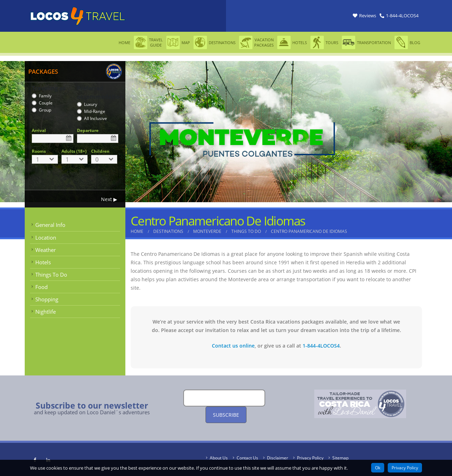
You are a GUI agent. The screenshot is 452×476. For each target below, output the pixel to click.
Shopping (47, 299)
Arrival (39, 130)
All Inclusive (96, 118)
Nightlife (46, 312)
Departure (88, 130)
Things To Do (51, 275)
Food (41, 287)
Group (45, 110)
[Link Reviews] (364, 16)
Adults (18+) (74, 151)
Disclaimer (278, 458)
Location (46, 237)
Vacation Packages (256, 43)
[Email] (224, 398)
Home (124, 43)
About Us (219, 458)
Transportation (366, 43)
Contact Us (247, 458)
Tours (324, 43)
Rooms (39, 151)
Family (45, 96)
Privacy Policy (310, 458)
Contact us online (233, 346)
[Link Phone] (399, 16)
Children (100, 151)
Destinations (215, 43)
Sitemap (340, 458)
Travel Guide (148, 43)
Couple (46, 103)
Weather (46, 250)
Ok (378, 468)
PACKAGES (43, 71)
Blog (407, 43)
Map (178, 43)
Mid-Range (95, 111)
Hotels (292, 43)
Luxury (91, 104)
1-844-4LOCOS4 (321, 346)
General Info (50, 225)
